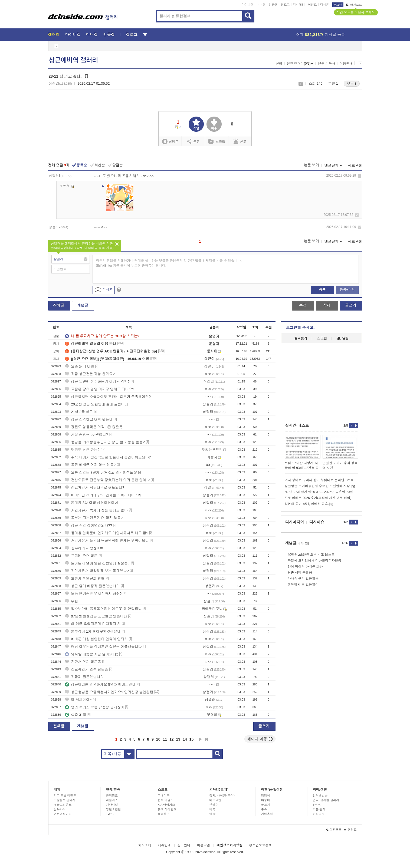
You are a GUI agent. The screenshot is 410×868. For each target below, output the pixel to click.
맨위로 (350, 830)
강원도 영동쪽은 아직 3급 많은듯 (94, 427)
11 (165, 739)
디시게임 (299, 5)
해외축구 (164, 814)
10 (158, 739)
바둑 (212, 809)
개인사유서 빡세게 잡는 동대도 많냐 (96, 510)
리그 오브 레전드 (65, 796)
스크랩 (301, 84)
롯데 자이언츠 (167, 809)
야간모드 (354, 5)
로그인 (338, 5)
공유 (193, 141)
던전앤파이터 (63, 814)
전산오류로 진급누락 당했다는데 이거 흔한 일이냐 (107, 480)
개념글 (83, 305)
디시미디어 (295, 522)
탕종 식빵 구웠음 (300, 573)
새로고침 (355, 165)
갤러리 (54, 35)
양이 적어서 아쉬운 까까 (305, 567)
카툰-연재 (319, 809)
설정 (279, 64)
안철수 (214, 805)
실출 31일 (76, 715)
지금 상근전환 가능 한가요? (90, 374)
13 (178, 739)
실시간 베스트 (297, 425)
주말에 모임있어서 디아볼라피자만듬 (315, 561)
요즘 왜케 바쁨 (79, 366)
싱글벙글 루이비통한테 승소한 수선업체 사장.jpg (320, 486)
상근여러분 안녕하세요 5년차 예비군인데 (100, 684)
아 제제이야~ (78, 700)
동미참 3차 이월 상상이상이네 (91, 503)
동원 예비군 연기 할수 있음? (90, 465)
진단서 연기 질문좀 (83, 662)
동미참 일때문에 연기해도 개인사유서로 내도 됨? (106, 533)
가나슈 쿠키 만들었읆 (303, 579)
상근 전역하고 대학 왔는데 (89, 419)
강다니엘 (112, 805)
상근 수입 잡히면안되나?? (88, 525)
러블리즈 (112, 800)
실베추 (170, 142)
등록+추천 (347, 290)
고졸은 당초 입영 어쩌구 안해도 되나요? (99, 389)
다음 (200, 739)
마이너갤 (248, 5)
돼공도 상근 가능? (82, 450)
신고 (240, 141)
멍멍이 (266, 796)
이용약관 (204, 845)
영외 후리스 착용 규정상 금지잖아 (94, 707)
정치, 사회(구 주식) (222, 796)
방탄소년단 (114, 809)
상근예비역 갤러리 (73, 60)
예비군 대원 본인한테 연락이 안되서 (96, 639)
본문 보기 (311, 165)
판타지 (317, 805)
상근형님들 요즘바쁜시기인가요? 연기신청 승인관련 (109, 692)
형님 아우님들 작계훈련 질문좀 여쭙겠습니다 (103, 647)
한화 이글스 (166, 800)
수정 (303, 305)
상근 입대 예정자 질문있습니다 (92, 586)
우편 (71, 601)
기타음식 (267, 814)
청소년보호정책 (260, 845)
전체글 (59, 305)
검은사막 (60, 809)
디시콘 (325, 5)
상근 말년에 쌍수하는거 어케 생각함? (97, 382)
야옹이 (266, 800)
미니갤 (261, 5)
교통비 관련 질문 (81, 556)
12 (172, 739)
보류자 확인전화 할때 (85, 578)
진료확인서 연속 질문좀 (86, 669)
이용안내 (346, 64)
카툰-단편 (319, 814)
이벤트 (312, 5)
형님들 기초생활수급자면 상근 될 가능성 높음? (105, 442)
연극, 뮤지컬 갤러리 (326, 800)
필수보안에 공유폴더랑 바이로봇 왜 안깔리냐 (103, 609)
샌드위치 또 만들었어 (303, 585)
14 (185, 739)
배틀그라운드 (63, 805)
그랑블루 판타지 (65, 800)
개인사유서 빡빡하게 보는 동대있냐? (97, 571)
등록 (322, 290)
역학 (212, 814)
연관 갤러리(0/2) (300, 64)
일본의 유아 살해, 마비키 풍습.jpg (309, 504)
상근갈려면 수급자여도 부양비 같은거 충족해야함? (108, 397)
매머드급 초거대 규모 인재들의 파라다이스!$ (103, 495)
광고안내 (184, 845)
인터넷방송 (320, 796)
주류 (264, 809)
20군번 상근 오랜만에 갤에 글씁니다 (96, 404)
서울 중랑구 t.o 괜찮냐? (86, 435)
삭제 (360, 176)
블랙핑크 (112, 796)
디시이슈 (317, 522)
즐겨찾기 (301, 338)
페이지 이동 (260, 739)
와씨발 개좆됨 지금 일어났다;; (91, 654)
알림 (343, 338)
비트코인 (215, 800)
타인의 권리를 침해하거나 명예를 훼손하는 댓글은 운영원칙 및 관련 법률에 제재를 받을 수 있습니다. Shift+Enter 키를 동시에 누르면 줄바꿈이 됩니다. (169, 263)
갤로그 (285, 5)
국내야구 (164, 796)
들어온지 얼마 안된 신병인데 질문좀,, (97, 563)
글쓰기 (351, 305)
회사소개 (145, 845)
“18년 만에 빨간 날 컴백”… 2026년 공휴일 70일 (319, 492)
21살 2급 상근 (79, 412)
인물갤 (273, 5)
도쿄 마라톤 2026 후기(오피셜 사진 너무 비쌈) (318, 498)
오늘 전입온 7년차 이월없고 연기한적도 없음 (103, 472)
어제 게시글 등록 (321, 35)
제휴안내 (164, 845)
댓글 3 (352, 83)
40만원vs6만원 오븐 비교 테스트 (311, 555)
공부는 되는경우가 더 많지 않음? (94, 518)
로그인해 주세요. (300, 328)
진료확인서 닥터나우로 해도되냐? (94, 488)
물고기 (266, 805)
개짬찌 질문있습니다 (84, 677)
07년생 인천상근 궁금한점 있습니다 (96, 616)
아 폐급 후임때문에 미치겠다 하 (93, 624)
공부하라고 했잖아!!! (84, 548)
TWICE (111, 814)
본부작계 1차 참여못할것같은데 (93, 631)
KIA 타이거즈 (166, 805)
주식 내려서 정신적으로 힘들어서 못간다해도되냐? (108, 457)
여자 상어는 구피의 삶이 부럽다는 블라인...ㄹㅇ (319, 480)
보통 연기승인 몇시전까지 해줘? (93, 594)
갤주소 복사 (327, 64)
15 (192, 739)
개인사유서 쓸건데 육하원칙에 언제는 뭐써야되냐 (107, 541)
